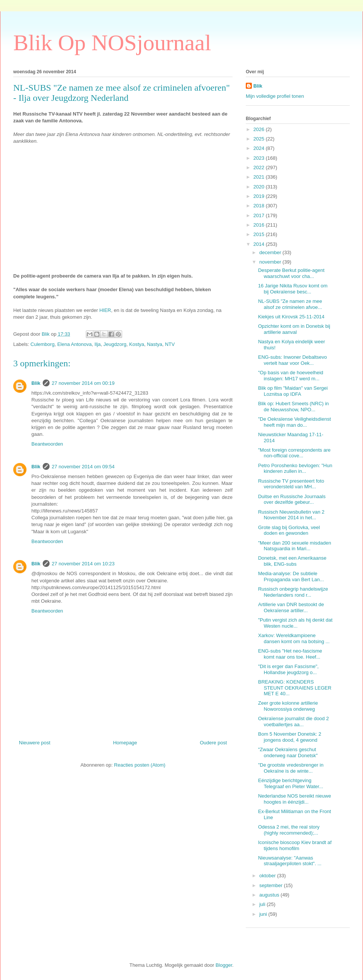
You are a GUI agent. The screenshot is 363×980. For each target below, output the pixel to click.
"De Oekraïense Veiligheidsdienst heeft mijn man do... (294, 422)
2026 (260, 129)
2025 (260, 139)
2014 (260, 244)
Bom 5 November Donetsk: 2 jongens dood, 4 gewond (289, 737)
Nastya (154, 344)
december (271, 252)
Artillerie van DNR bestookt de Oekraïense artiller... (291, 607)
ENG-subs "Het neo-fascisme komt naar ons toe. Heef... (290, 654)
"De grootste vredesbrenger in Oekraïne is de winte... (291, 768)
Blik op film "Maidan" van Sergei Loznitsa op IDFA (293, 391)
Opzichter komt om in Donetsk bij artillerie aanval (294, 329)
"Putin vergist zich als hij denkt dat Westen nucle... (295, 623)
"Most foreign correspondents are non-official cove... (294, 453)
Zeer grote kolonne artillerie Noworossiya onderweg (288, 706)
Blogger (224, 965)
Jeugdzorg (115, 344)
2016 (260, 225)
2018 (260, 206)
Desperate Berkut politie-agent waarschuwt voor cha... (291, 273)
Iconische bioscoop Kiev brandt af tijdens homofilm (295, 845)
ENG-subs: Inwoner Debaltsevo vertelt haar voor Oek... (292, 360)
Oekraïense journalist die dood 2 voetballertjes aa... (293, 721)
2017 (260, 215)
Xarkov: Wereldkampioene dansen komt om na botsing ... (294, 638)
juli (263, 904)
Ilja (98, 344)
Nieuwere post (35, 743)
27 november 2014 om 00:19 (83, 383)
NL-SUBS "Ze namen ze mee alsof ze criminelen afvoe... (290, 304)
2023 (260, 158)
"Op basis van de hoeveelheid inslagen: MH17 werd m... (290, 376)
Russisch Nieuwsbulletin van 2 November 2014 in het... (291, 515)
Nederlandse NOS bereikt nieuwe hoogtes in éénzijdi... (294, 799)
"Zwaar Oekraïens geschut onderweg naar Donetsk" (288, 752)
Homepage (125, 743)
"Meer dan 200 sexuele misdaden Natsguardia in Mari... (294, 546)
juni (264, 914)
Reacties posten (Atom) (140, 765)
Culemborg (43, 344)
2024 (260, 148)
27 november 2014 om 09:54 (83, 467)
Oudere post (213, 743)
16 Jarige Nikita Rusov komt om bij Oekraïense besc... (293, 289)
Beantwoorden (47, 444)
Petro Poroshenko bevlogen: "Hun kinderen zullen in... (295, 468)
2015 (260, 234)
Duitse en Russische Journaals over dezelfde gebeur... (292, 499)
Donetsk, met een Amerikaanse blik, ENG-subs (292, 561)
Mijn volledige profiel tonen (275, 96)
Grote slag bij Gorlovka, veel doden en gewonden (289, 530)
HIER (105, 310)
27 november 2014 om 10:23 (83, 564)
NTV (170, 344)
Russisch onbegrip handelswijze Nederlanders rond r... (293, 592)
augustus (270, 895)
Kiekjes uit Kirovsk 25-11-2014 (291, 317)
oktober (268, 876)
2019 (260, 196)
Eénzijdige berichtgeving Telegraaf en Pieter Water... (290, 783)
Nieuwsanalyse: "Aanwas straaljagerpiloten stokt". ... (290, 861)
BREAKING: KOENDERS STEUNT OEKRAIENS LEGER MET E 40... (295, 688)
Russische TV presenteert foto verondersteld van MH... (291, 484)
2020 (260, 187)
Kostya (137, 344)
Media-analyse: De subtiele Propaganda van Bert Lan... (291, 576)
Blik (36, 383)
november (271, 262)
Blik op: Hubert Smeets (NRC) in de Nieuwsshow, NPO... (293, 407)
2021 (260, 177)
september (272, 885)
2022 (260, 167)
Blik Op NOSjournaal (112, 43)
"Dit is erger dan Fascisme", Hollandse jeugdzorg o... (288, 669)
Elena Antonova (74, 344)
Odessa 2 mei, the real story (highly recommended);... (289, 830)
